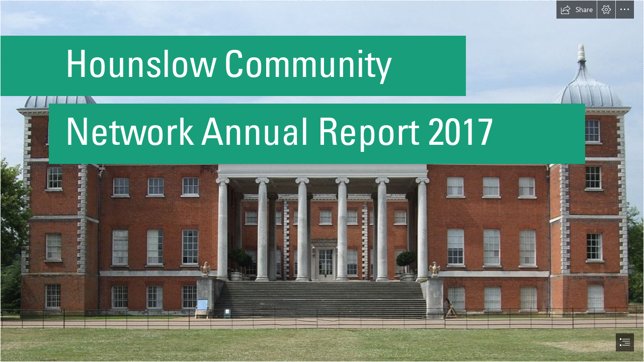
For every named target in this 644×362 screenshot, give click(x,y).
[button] (577, 10)
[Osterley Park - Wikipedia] (322, 181)
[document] (322, 181)
